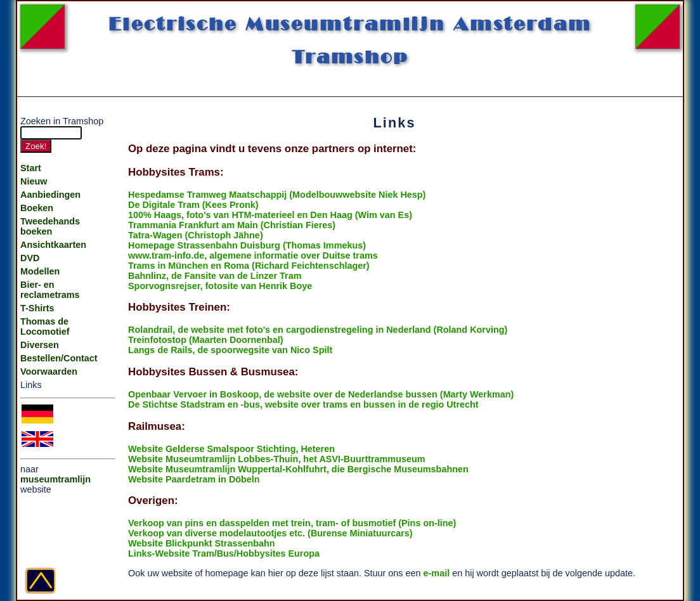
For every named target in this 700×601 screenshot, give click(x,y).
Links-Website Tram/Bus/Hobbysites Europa (224, 553)
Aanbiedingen (50, 195)
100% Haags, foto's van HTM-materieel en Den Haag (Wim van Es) (270, 215)
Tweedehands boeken (50, 226)
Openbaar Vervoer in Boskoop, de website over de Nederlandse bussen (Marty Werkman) (321, 394)
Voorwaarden (49, 372)
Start (31, 168)
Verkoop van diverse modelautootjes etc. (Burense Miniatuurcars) (270, 533)
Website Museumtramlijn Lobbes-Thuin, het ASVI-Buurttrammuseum (277, 459)
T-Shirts (37, 308)
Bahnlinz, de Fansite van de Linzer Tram (215, 276)
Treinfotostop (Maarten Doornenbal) (206, 340)
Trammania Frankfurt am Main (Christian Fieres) (232, 225)
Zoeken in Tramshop (62, 121)
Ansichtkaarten (53, 245)
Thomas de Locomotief (45, 326)
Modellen (40, 271)
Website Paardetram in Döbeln (194, 479)
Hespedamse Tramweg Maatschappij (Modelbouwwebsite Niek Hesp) (277, 195)
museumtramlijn (55, 479)
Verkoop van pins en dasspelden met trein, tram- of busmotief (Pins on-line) (292, 523)
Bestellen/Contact (59, 358)
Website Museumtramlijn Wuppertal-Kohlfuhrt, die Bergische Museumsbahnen (298, 469)
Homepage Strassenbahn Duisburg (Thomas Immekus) (247, 245)
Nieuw (34, 181)
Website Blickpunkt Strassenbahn (202, 543)
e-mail (437, 573)
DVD (30, 258)
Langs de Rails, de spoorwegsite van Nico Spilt (230, 350)
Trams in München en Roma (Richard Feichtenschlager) (249, 266)
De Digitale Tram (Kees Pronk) (193, 205)
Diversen (40, 345)
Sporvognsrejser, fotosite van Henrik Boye (220, 286)
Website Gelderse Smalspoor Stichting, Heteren (231, 449)
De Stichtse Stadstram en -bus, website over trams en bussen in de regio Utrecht (303, 404)
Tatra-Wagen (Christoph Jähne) (196, 235)
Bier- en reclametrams (50, 290)
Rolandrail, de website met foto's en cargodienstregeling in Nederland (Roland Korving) (318, 330)
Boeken (37, 208)
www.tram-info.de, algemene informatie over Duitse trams (253, 255)
